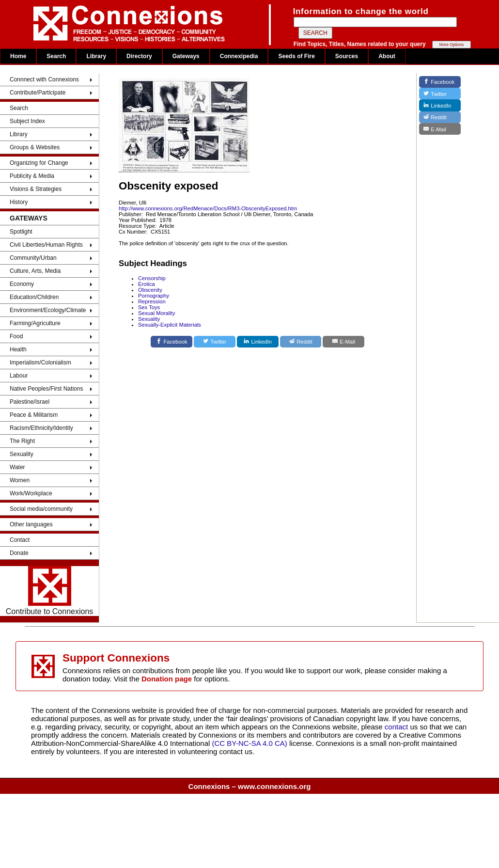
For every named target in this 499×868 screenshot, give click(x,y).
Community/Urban (33, 258)
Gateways (186, 56)
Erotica (147, 284)
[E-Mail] (343, 342)
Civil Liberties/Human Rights (46, 245)
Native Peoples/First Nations (46, 389)
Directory (139, 56)
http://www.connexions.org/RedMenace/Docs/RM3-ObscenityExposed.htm (208, 208)
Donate (19, 553)
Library (96, 56)
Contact (20, 540)
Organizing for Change (39, 163)
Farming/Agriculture (35, 323)
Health (18, 349)
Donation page (167, 679)
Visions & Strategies (36, 189)
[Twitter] (215, 342)
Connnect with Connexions (44, 79)
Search (56, 56)
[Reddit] (301, 342)
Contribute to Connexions (50, 591)
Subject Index (27, 121)
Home (18, 56)
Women (20, 480)
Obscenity (150, 290)
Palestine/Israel (30, 402)
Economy (22, 284)
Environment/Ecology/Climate (48, 310)
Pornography (154, 296)
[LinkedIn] (258, 342)
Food (16, 336)
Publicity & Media (32, 176)
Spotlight (21, 232)
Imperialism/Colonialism (40, 363)
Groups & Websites (35, 147)
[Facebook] (172, 342)
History (19, 202)
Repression (152, 301)
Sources (347, 56)
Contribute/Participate (38, 93)
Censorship (152, 278)
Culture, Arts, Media (35, 271)
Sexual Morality (156, 313)
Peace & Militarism (34, 415)
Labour (19, 376)
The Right (22, 441)
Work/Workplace (31, 493)
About (387, 56)
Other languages (31, 524)
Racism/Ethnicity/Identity (41, 428)
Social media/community (41, 509)
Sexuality (22, 454)
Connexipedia (239, 56)
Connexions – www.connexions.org (250, 786)
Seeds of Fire (296, 56)
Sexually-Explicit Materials (170, 325)
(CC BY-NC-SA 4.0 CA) (250, 743)
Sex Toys (149, 307)
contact (398, 727)
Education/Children (34, 297)
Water (17, 467)
